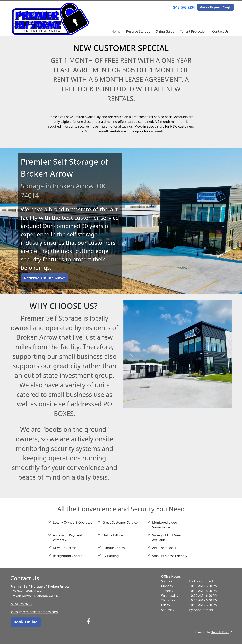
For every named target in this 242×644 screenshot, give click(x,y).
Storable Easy (221, 632)
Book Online (26, 622)
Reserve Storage (138, 31)
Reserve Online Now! (44, 278)
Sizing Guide (165, 31)
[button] (132, 354)
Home (116, 31)
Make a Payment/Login (215, 7)
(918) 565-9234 (184, 7)
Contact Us (220, 31)
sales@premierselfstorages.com (34, 612)
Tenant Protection (193, 31)
